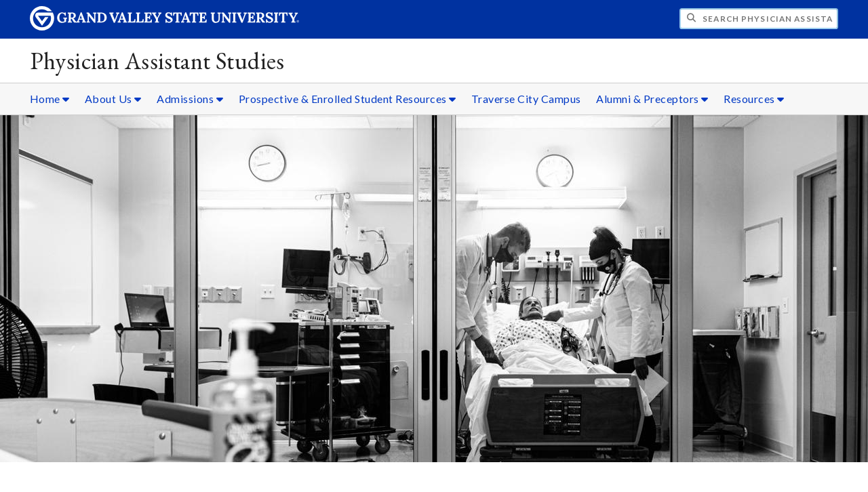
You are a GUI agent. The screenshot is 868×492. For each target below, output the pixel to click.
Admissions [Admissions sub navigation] (190, 99)
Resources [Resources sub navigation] (754, 99)
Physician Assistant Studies (157, 61)
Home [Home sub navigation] (50, 99)
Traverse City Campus (526, 99)
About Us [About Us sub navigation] (113, 99)
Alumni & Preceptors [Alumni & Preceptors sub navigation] (652, 99)
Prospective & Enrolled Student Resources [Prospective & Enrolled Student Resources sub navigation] (348, 99)
